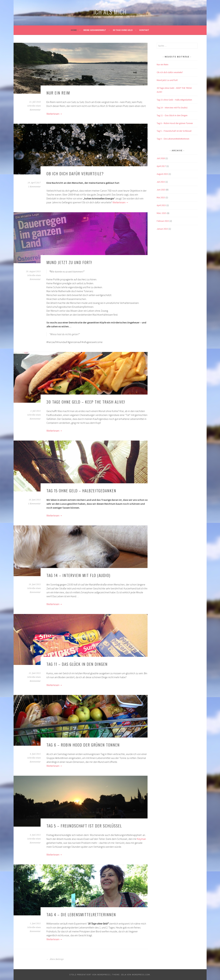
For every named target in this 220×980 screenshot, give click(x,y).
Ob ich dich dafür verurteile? (75, 173)
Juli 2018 (161, 158)
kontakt (144, 30)
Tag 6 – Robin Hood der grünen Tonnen (83, 745)
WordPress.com (141, 975)
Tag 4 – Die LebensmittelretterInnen (81, 914)
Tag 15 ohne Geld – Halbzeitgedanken (81, 490)
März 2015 (162, 213)
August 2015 (162, 174)
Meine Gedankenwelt (95, 30)
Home (74, 30)
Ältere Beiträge (55, 959)
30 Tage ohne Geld (123, 30)
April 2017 (161, 166)
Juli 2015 (161, 182)
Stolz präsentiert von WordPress (90, 975)
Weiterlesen (54, 114)
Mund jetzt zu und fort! (69, 262)
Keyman (141, 839)
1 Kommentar (34, 187)
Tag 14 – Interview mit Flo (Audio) (78, 575)
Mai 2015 (161, 197)
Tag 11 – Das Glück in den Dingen (77, 664)
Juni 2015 (161, 190)
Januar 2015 (162, 229)
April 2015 (161, 205)
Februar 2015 (163, 221)
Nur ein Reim (58, 93)
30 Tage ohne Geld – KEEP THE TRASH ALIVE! (86, 402)
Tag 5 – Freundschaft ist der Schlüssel (84, 826)
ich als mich (110, 12)
